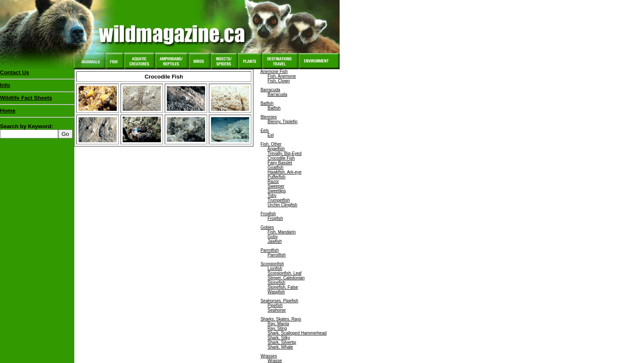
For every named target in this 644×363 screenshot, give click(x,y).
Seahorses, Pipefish (280, 301)
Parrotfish (270, 250)
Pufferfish (276, 177)
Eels (265, 131)
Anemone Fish (274, 72)
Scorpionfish (272, 264)
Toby (272, 196)
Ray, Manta (278, 324)
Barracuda (270, 90)
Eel (270, 135)
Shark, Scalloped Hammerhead (297, 333)
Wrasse (275, 361)
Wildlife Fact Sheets (37, 100)
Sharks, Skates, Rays (281, 319)
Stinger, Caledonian (286, 278)
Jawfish (274, 241)
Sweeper (276, 186)
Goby (273, 237)
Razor (273, 181)
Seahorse (277, 310)
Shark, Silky (279, 338)
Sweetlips (277, 191)
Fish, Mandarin (281, 232)
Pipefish (275, 305)
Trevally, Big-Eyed (284, 153)
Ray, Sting (277, 328)
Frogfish (268, 214)
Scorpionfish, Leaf (284, 273)
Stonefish (276, 283)
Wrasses (269, 356)
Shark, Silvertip (282, 342)
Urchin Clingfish (282, 205)
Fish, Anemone (282, 76)
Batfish (267, 103)
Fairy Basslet (280, 163)
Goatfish (275, 167)
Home (8, 111)
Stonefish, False (283, 287)
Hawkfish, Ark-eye (284, 172)
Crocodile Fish (281, 158)
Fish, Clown (278, 81)
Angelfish (276, 149)
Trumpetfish (278, 200)
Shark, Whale (280, 347)
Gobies (267, 227)
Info (5, 85)
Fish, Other (271, 144)
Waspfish (276, 292)
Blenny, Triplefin (282, 122)
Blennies (269, 117)
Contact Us (15, 72)
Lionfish (275, 269)
